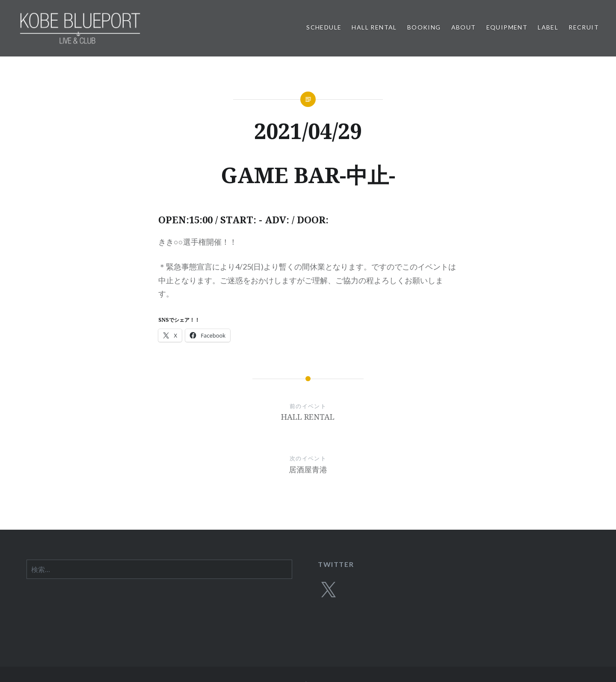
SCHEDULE (324, 27)
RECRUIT (584, 27)
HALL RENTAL (374, 27)
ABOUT (464, 27)
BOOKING (424, 27)
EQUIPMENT (507, 27)
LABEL (548, 27)
